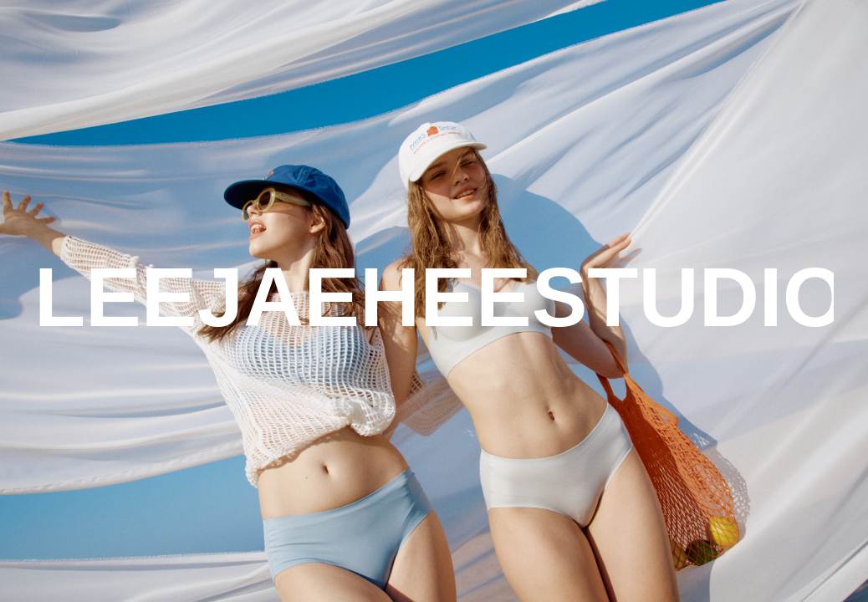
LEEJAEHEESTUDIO (434, 297)
